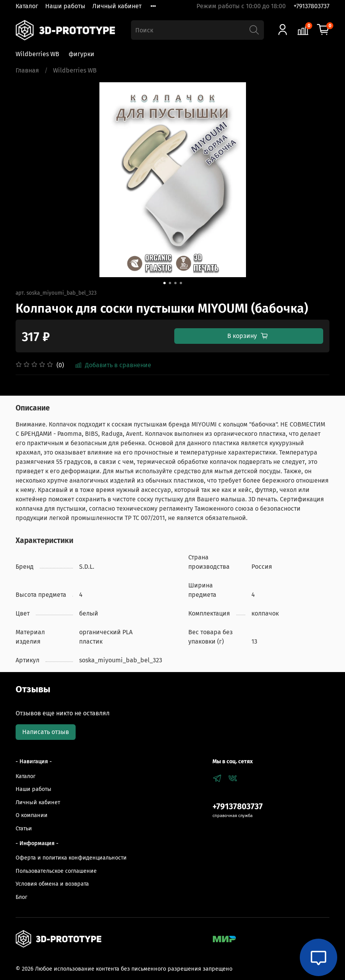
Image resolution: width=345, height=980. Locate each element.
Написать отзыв (46, 732)
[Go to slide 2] (170, 283)
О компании (32, 815)
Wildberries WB (37, 54)
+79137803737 (311, 6)
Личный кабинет (117, 6)
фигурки (81, 54)
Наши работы (65, 6)
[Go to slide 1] (165, 283)
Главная (27, 70)
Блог (21, 897)
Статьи (24, 829)
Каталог (27, 6)
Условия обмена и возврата (52, 884)
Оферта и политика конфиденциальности (71, 858)
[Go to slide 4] (181, 283)
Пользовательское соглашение (56, 871)
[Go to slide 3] (175, 283)
